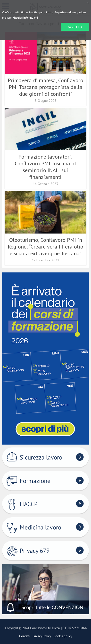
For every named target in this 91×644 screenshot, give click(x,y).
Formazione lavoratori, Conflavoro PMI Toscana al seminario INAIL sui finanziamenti (45, 167)
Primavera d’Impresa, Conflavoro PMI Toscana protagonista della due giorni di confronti (45, 87)
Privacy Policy (42, 636)
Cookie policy (63, 636)
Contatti (25, 636)
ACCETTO (75, 27)
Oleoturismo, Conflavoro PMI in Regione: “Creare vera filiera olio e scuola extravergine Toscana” (45, 247)
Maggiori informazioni (25, 18)
